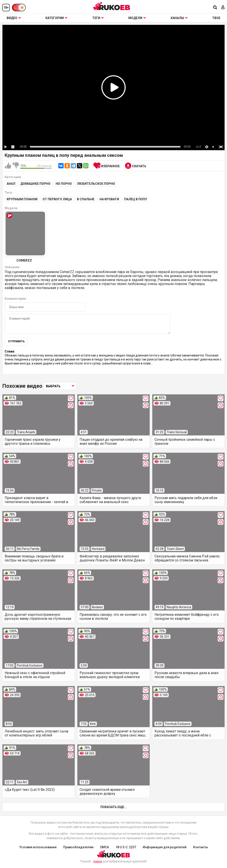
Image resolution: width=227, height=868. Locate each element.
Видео (14, 18)
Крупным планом (22, 199)
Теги (98, 18)
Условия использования (38, 847)
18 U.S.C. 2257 (126, 847)
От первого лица (57, 199)
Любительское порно (96, 184)
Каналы (179, 18)
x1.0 (199, 147)
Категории (56, 18)
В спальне (86, 199)
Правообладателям (78, 847)
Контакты (201, 847)
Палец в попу (136, 199)
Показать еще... (114, 807)
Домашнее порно (35, 184)
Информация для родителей (165, 847)
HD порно (64, 184)
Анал (11, 184)
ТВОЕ (216, 18)
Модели (137, 18)
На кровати (109, 199)
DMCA (105, 847)
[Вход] (223, 8)
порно (98, 861)
